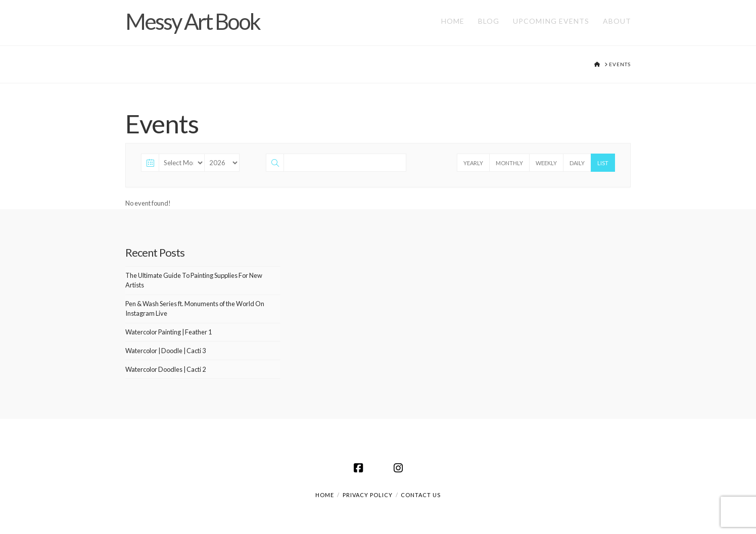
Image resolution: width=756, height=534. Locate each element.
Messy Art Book (193, 21)
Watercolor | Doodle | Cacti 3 (166, 351)
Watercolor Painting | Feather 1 (169, 332)
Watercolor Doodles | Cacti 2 (166, 369)
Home (325, 495)
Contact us (421, 495)
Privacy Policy (368, 495)
